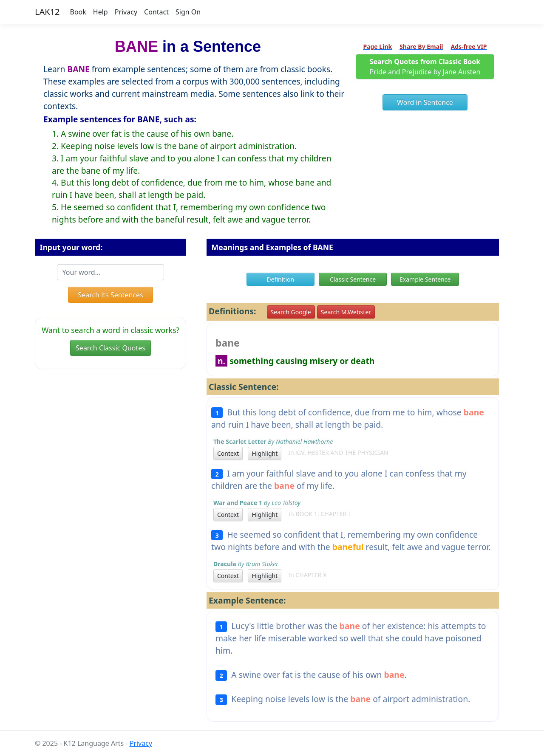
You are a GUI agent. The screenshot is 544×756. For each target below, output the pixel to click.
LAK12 (47, 12)
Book (78, 12)
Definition (281, 279)
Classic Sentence (353, 279)
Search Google (291, 312)
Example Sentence (425, 279)
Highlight (265, 453)
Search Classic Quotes (110, 348)
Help (101, 12)
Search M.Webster (346, 312)
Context (228, 453)
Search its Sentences (110, 295)
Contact (156, 12)
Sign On (188, 12)
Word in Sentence (425, 102)
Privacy (126, 12)
